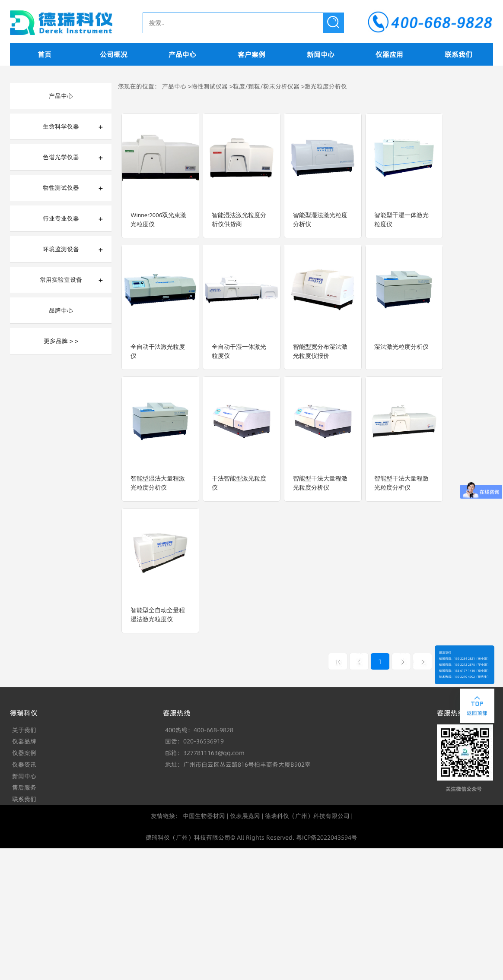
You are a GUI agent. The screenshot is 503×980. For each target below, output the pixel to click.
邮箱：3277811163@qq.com (205, 753)
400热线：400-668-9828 (199, 730)
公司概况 (114, 54)
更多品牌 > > (61, 341)
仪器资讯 (24, 765)
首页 (45, 54)
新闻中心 (321, 54)
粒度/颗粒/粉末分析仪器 (266, 86)
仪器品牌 (24, 741)
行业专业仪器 (61, 218)
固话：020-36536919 (194, 741)
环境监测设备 (61, 249)
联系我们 (458, 54)
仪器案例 (24, 753)
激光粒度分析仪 (326, 86)
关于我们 (24, 730)
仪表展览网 (245, 816)
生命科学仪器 (61, 126)
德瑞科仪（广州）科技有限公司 (307, 816)
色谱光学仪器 (61, 157)
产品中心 (182, 54)
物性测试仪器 (61, 188)
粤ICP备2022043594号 (327, 838)
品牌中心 (61, 310)
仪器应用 (389, 54)
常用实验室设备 (61, 280)
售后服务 (24, 787)
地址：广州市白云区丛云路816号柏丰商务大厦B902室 (238, 765)
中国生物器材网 (204, 816)
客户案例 (251, 54)
